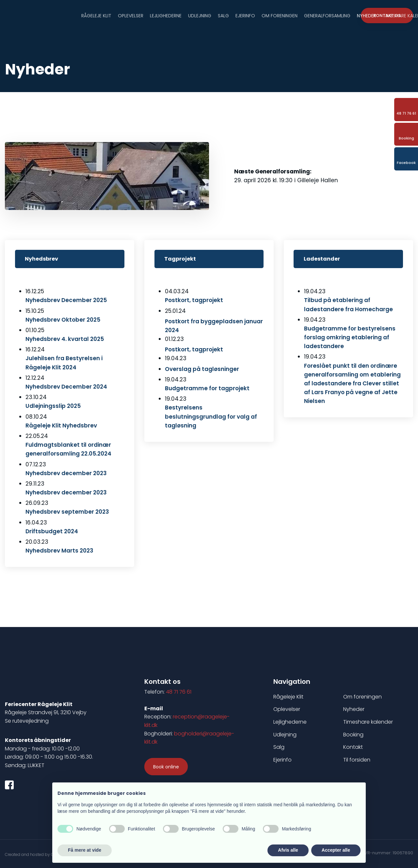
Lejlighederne (166, 15)
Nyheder (367, 15)
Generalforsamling (327, 15)
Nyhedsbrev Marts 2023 (59, 551)
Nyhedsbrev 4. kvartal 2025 (65, 339)
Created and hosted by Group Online (41, 854)
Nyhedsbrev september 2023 (67, 512)
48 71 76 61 (179, 692)
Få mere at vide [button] (85, 850)
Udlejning (200, 15)
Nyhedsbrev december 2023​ (66, 473)
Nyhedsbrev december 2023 (66, 492)
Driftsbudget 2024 (52, 531)
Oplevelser (131, 15)
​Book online (166, 767)
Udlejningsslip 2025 (53, 406)
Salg (223, 15)
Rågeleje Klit (96, 15)
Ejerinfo (245, 15)
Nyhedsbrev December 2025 (66, 300)
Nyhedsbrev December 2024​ (66, 387)
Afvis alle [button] (288, 850)
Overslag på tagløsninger (202, 369)
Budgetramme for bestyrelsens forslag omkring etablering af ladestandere (350, 337)
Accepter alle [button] (336, 850)
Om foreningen (280, 15)
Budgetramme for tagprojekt (207, 388)
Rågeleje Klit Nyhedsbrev (61, 426)
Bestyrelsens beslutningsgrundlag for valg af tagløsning (211, 416)
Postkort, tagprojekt (194, 349)
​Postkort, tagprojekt (194, 300)
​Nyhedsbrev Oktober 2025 (63, 320)
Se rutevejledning (27, 721)
